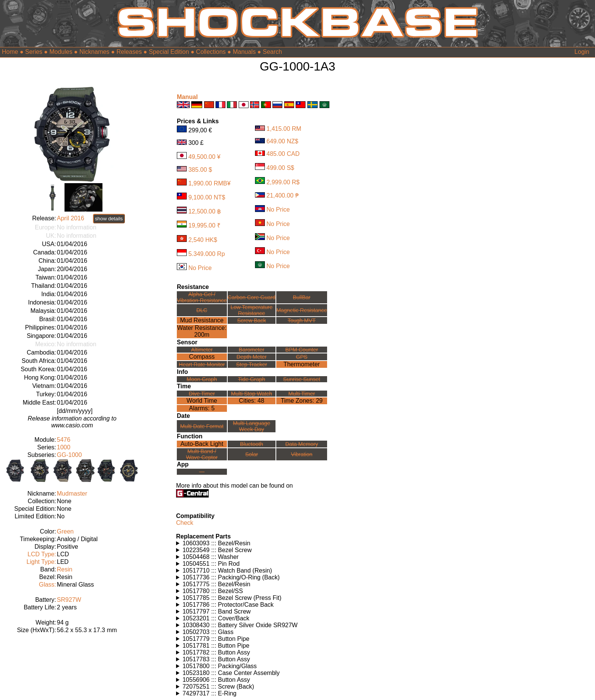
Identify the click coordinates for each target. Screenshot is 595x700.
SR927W (69, 600)
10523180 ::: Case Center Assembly (231, 673)
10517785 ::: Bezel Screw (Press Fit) (232, 598)
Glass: (47, 585)
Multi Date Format (202, 426)
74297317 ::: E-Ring (209, 693)
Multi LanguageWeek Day (252, 426)
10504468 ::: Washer (211, 557)
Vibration (302, 454)
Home (10, 52)
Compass (202, 357)
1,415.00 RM (284, 129)
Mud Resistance (202, 320)
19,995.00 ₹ (204, 225)
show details (109, 219)
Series (34, 52)
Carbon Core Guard (252, 297)
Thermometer (302, 364)
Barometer (251, 350)
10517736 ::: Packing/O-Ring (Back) (231, 577)
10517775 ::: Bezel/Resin (216, 584)
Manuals (244, 52)
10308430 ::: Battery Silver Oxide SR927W (240, 625)
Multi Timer (302, 394)
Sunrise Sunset (302, 379)
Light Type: (41, 562)
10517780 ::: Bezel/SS (213, 591)
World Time (202, 401)
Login (582, 52)
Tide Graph (251, 379)
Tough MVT (302, 320)
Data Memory (302, 444)
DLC (202, 310)
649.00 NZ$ (282, 141)
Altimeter (202, 350)
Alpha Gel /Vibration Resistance (202, 297)
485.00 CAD (283, 154)
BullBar (302, 297)
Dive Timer (202, 394)
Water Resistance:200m (202, 331)
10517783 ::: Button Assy (216, 659)
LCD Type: (42, 554)
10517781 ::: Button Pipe (216, 646)
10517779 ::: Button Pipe (216, 639)
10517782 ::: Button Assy (216, 652)
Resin (65, 569)
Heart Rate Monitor (202, 364)
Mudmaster (72, 494)
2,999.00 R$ (283, 182)
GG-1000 (69, 455)
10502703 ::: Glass (208, 632)
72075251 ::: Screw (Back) (218, 687)
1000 (64, 447)
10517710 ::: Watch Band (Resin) (227, 571)
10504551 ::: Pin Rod (211, 564)
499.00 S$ (280, 168)
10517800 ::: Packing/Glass (220, 666)
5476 (64, 440)
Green (65, 531)
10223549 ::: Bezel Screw (217, 550)
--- (202, 472)
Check (185, 523)
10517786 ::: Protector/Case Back (228, 605)
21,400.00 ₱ (283, 195)
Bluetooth (252, 444)
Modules (61, 52)
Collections (211, 52)
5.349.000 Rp (206, 254)
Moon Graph (202, 379)
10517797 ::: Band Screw (217, 611)
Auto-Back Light (202, 444)
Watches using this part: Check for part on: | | (259, 543)
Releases (129, 52)
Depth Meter (251, 357)
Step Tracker (252, 364)
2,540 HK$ (203, 240)
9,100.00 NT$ (207, 197)
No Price (200, 268)
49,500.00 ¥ (204, 157)
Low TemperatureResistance (251, 310)
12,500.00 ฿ (205, 211)
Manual (187, 97)
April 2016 (71, 218)
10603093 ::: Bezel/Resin (216, 543)
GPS (302, 357)
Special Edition (169, 52)
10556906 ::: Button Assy (216, 680)
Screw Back (252, 320)
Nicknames (94, 52)
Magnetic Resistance (302, 310)
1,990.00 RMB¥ (209, 183)
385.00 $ (200, 169)
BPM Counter (302, 350)
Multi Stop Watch (252, 394)
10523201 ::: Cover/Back (216, 618)
